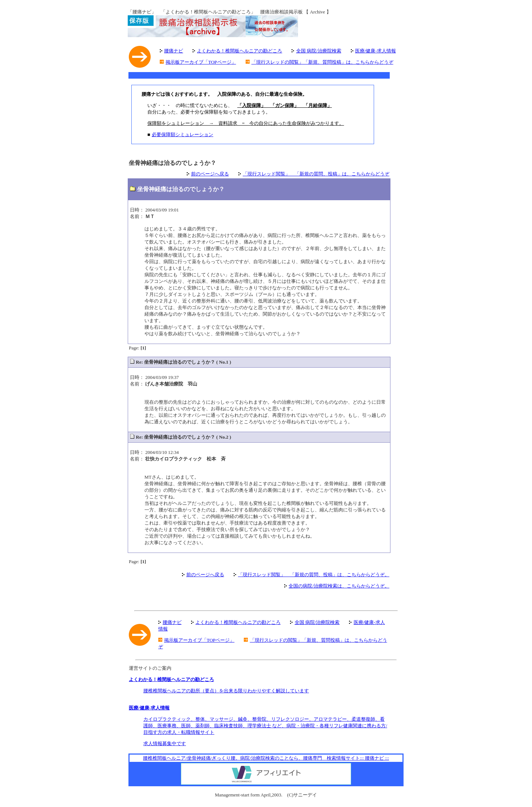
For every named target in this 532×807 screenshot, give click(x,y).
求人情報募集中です (165, 743)
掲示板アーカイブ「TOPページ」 (201, 62)
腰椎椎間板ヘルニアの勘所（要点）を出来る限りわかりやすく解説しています (226, 691)
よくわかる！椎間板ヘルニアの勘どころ (239, 51)
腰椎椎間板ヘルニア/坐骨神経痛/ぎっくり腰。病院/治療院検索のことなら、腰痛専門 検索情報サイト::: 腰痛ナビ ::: (266, 758)
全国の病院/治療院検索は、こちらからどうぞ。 (339, 586)
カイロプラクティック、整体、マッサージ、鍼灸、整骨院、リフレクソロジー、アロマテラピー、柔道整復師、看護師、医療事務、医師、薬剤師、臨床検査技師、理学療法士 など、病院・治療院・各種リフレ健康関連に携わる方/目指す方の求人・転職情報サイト (265, 726)
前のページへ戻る (210, 174)
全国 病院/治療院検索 (319, 51)
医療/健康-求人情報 (376, 51)
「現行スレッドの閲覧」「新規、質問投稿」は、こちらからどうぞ (322, 62)
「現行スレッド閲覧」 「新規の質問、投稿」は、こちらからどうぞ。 (314, 575)
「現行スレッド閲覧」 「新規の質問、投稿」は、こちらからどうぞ (316, 174)
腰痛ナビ (174, 51)
